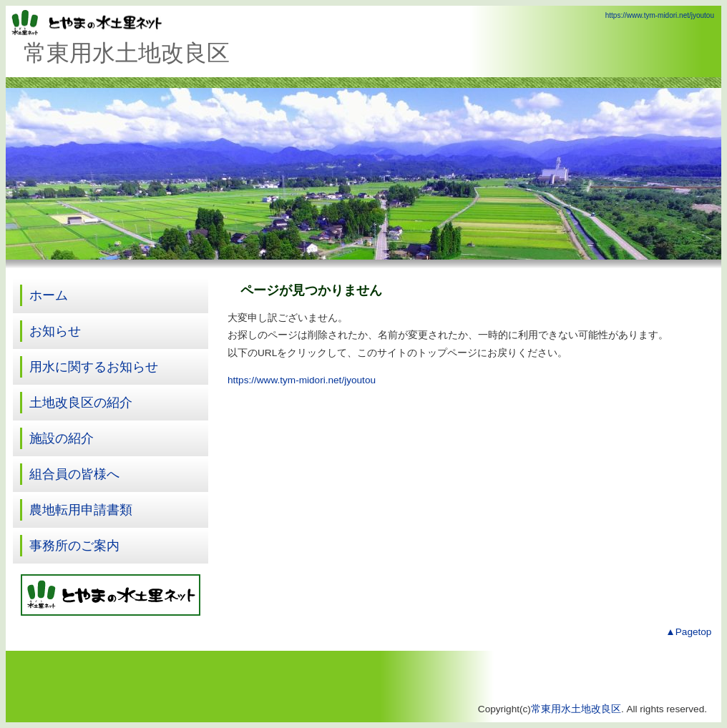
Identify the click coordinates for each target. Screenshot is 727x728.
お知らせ (55, 331)
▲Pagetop (688, 632)
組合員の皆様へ (74, 474)
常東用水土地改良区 (576, 709)
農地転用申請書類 (81, 510)
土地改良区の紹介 (81, 403)
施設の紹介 (62, 438)
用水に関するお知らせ (94, 367)
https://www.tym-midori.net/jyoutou (660, 15)
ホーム (49, 295)
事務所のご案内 (74, 546)
